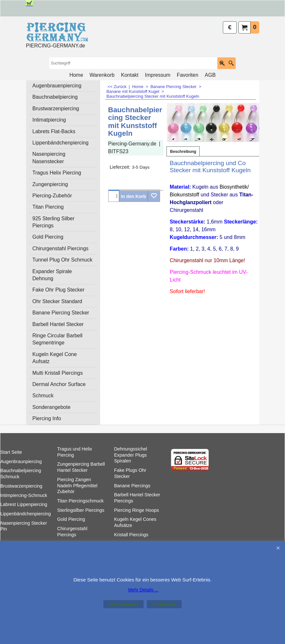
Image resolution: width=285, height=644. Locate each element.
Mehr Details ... (143, 590)
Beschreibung (183, 152)
